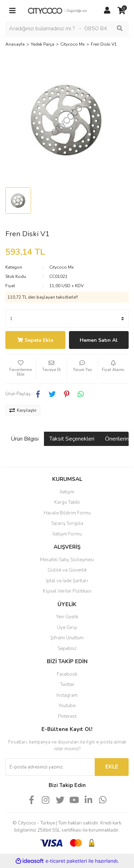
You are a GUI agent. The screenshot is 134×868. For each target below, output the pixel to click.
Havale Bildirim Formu (67, 513)
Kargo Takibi (67, 502)
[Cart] (121, 11)
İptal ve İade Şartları (67, 581)
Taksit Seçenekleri (72, 439)
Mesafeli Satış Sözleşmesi (67, 560)
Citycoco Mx (61, 267)
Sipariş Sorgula (67, 523)
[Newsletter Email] (50, 767)
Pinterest (67, 716)
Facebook (67, 674)
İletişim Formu (67, 534)
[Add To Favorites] (21, 369)
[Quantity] (67, 319)
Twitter (67, 685)
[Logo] (60, 10)
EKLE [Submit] (112, 767)
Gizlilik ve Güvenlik (67, 570)
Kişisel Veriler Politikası (67, 591)
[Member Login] (107, 11)
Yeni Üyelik (67, 617)
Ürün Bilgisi (25, 439)
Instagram (67, 695)
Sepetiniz (67, 649)
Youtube (67, 706)
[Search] (67, 29)
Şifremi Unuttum (67, 638)
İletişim (67, 492)
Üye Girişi (67, 628)
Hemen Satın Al (99, 340)
